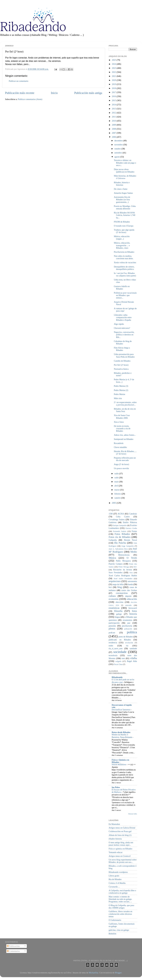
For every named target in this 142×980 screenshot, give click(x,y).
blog (120, 587)
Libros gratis (114, 876)
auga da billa (118, 584)
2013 (114, 109)
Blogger (118, 973)
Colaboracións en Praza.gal (120, 831)
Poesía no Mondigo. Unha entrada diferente (125, 207)
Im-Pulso (116, 787)
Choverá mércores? (122, 328)
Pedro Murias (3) (121, 386)
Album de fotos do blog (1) (120, 835)
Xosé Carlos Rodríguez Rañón (123, 576)
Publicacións (13, 946)
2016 (114, 96)
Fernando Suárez (120, 531)
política (132, 632)
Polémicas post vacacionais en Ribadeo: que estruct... (125, 295)
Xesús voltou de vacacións (125, 262)
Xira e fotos (119, 422)
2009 (114, 125)
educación (132, 599)
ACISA (121, 514)
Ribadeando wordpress (118, 872)
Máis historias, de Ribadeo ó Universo (125, 177)
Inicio (54, 93)
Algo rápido (119, 324)
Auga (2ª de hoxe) (121, 464)
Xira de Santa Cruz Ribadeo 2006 (122, 417)
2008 (114, 129)
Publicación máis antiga (88, 93)
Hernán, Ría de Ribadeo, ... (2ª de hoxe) (125, 453)
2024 (114, 64)
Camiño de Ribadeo (122, 361)
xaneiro (118, 498)
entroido (128, 605)
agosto (117, 157)
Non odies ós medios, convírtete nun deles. (124, 257)
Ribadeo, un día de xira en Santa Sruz (125, 410)
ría (127, 646)
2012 (114, 113)
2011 (114, 117)
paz (129, 623)
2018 (114, 88)
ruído (111, 646)
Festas (134, 531)
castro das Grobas (129, 590)
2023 (114, 68)
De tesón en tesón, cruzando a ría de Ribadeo (122, 429)
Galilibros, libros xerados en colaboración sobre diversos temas (120, 914)
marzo (117, 490)
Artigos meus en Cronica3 (120, 856)
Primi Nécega (124, 567)
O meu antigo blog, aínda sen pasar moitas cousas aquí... (121, 844)
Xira (131, 573)
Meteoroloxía (124, 555)
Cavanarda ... (114, 887)
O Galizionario (115, 920)
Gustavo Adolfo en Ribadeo (122, 288)
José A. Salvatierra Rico (118, 549)
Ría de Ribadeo (115, 879)
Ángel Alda (132, 661)
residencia (113, 643)
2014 (114, 105)
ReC (135, 567)
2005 (114, 503)
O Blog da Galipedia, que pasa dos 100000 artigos (121, 907)
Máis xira (118, 398)
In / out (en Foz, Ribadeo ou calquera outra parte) (125, 274)
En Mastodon (114, 824)
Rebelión (112, 934)
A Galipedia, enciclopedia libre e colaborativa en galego (122, 892)
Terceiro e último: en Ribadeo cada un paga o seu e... (125, 163)
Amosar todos (133, 814)
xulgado (118, 661)
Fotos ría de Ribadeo (120, 537)
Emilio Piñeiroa (130, 522)
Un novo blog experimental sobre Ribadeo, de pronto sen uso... (123, 861)
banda (130, 584)
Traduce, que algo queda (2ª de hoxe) (124, 231)
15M (111, 514)
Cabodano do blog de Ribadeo (123, 342)
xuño (117, 478)
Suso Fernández (116, 572)
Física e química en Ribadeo (120, 849)
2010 (114, 121)
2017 (114, 92)
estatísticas (114, 608)
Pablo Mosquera (123, 561)
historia (133, 614)
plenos (112, 629)
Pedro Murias (120, 394)
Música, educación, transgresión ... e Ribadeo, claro (122, 245)
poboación (128, 629)
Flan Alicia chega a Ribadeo (122, 349)
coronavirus (122, 593)
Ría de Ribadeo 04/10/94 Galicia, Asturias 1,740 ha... (125, 215)
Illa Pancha (120, 543)
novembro (119, 145)
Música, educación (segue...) (122, 238)
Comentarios (13, 951)
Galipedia (113, 540)
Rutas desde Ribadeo (121, 732)
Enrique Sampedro (120, 525)
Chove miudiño (120, 447)
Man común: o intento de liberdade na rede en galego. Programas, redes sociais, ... (120, 899)
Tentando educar (116, 852)
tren (123, 658)
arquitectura (115, 581)
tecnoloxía (113, 655)
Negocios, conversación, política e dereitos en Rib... (124, 335)
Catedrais (133, 514)
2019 (114, 84)
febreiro (118, 494)
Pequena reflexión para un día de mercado (125, 459)
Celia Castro (123, 517)
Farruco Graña (131, 528)
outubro (118, 149)
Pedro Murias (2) (121, 390)
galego (119, 614)
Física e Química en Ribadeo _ (120, 761)
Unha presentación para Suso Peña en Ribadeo (124, 355)
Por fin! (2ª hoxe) (121, 365)
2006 (114, 137)
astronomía (132, 581)
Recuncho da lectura (123, 570)
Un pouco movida (121, 468)
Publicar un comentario (19, 81)
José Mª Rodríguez (123, 550)
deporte (128, 596)
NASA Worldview (119, 765)
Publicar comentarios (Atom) (30, 99)
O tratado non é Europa (124, 226)
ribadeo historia (115, 839)
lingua (117, 617)
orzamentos (127, 620)
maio (117, 482)
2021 (114, 76)
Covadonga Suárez (117, 519)
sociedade (120, 652)
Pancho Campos (116, 564)
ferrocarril (133, 608)
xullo (117, 474)
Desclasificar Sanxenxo (121, 710)
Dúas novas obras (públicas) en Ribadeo (124, 171)
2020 (114, 80)
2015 (114, 100)
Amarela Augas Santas (123, 193)
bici (110, 587)
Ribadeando (117, 677)
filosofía (118, 611)
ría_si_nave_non (116, 648)
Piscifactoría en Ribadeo (124, 252)
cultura (112, 596)
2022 (114, 72)
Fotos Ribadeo (122, 534)
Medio (134, 552)
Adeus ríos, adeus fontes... (125, 435)
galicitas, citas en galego (119, 930)
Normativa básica (121, 369)
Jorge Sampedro (128, 546)
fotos (134, 611)
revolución (129, 643)
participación (114, 623)
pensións (112, 626)
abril (117, 486)
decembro (119, 141)
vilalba (134, 658)
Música (112, 558)
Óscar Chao (118, 664)
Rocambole (119, 443)
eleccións (120, 602)
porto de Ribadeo (126, 637)
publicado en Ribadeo (120, 640)
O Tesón (132, 558)
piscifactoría (127, 626)
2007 (114, 133)
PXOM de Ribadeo (122, 222)
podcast (112, 633)
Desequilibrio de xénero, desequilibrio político (124, 268)
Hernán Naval (131, 540)
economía (114, 599)
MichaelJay (93, 973)
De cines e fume (121, 189)
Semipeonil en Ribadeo (124, 439)
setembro (119, 153)
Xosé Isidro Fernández (123, 578)
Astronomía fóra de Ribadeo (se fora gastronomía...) (122, 200)
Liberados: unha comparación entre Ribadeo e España (123, 317)
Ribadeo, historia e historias (122, 184)
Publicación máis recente (20, 93)
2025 (114, 60)
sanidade (133, 648)
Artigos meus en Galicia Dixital (122, 828)
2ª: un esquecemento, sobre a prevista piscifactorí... (125, 404)
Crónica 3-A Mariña (117, 883)
